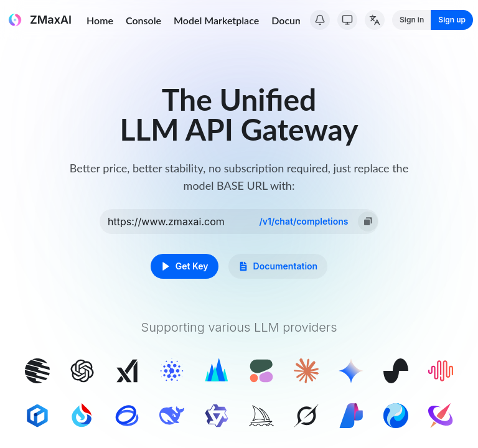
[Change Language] (375, 20)
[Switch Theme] (347, 20)
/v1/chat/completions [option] (303, 221)
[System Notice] (320, 20)
